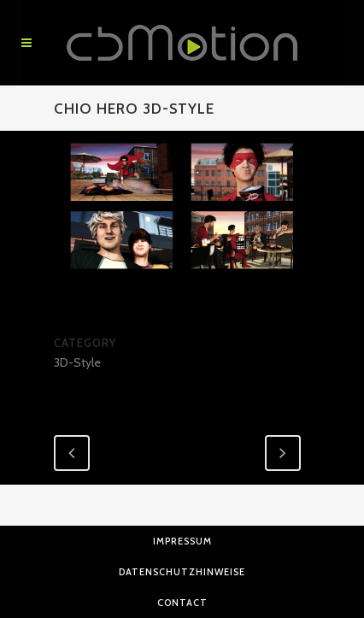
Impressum (182, 541)
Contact (182, 603)
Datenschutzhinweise (182, 572)
